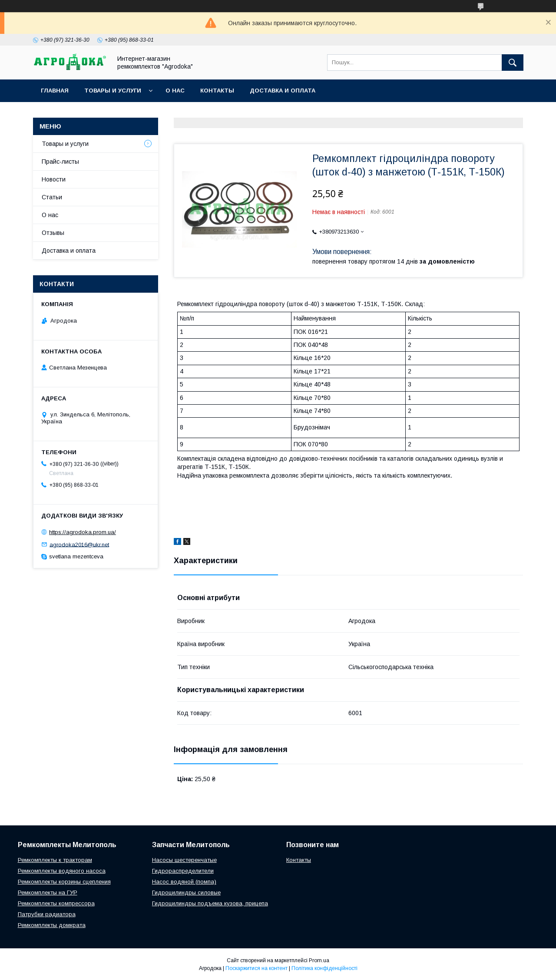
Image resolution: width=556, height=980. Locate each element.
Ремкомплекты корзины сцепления (64, 882)
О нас (175, 91)
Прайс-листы (60, 162)
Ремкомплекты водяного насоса (62, 871)
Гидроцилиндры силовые (186, 893)
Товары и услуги (113, 91)
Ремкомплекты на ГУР (48, 893)
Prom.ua (319, 960)
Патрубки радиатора (47, 914)
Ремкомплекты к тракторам (55, 860)
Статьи (52, 197)
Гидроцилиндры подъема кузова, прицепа (210, 903)
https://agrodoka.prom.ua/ (83, 532)
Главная (55, 91)
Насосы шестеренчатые (184, 860)
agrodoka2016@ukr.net (79, 544)
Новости (54, 179)
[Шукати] (513, 63)
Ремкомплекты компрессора (56, 903)
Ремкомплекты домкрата (52, 925)
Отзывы (53, 233)
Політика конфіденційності (324, 968)
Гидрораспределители (183, 871)
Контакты (217, 91)
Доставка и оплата (283, 91)
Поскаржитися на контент (256, 968)
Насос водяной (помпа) (184, 882)
